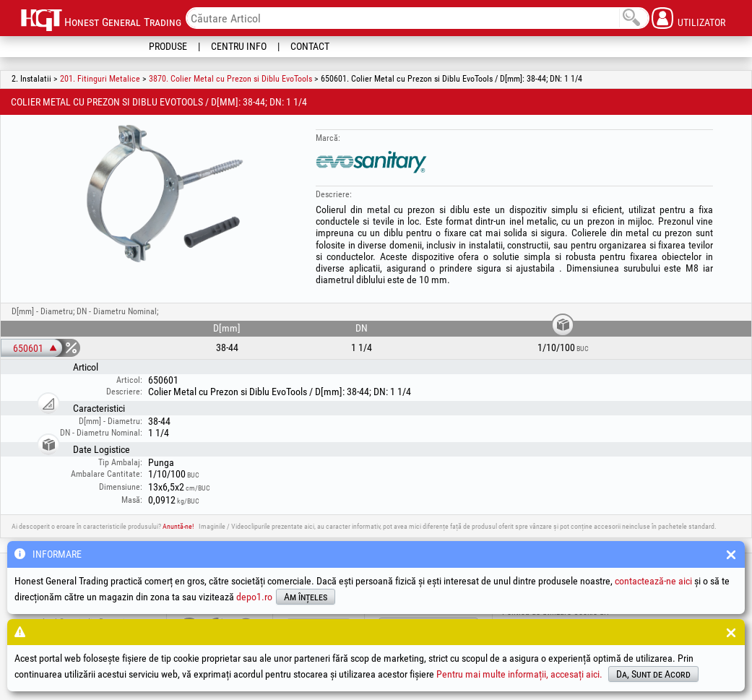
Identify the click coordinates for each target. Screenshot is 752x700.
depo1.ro (254, 597)
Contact (310, 46)
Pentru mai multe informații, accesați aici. (519, 674)
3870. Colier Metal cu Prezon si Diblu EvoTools (230, 79)
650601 (28, 348)
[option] (165, 194)
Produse (168, 46)
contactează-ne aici (653, 581)
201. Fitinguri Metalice (100, 79)
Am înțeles (306, 597)
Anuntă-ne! (178, 526)
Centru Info (239, 46)
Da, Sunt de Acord (653, 674)
